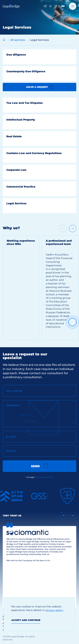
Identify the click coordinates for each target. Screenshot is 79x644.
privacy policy (54, 610)
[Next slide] (73, 229)
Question (13, 405)
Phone (11, 451)
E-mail (11, 437)
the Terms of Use (44, 477)
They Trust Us (12, 516)
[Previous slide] (64, 515)
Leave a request (39, 87)
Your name (14, 391)
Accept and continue (26, 620)
